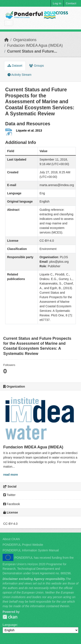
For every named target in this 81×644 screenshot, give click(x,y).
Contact (71, 3)
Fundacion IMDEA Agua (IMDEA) (35, 45)
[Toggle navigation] (9, 23)
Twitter (9, 495)
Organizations (25, 40)
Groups (37, 66)
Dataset (15, 66)
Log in (57, 3)
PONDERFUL (10, 617)
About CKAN (11, 539)
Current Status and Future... (32, 51)
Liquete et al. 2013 (29, 130)
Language (10, 625)
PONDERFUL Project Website (23, 545)
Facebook (12, 504)
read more (11, 475)
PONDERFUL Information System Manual (31, 550)
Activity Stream (19, 75)
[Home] (6, 40)
